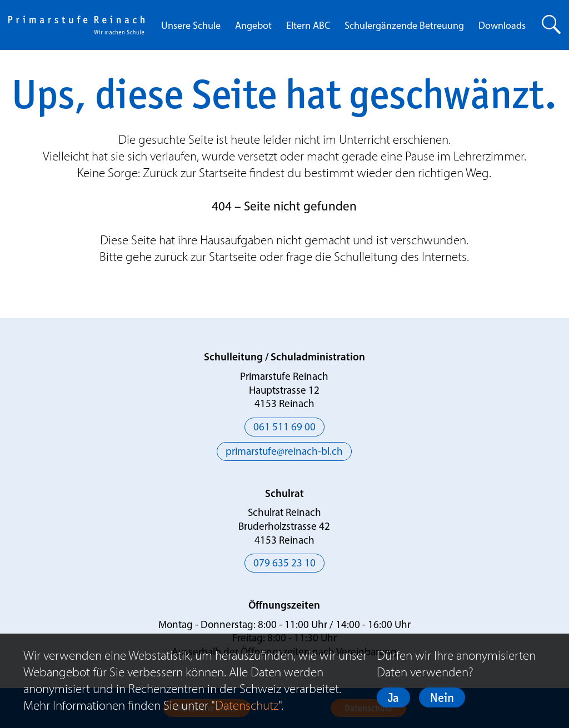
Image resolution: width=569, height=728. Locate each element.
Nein (442, 697)
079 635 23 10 (284, 564)
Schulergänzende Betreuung (404, 26)
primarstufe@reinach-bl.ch (284, 452)
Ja (393, 697)
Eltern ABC (308, 26)
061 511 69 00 (284, 428)
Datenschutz (247, 705)
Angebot (253, 26)
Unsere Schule (191, 26)
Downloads (502, 26)
